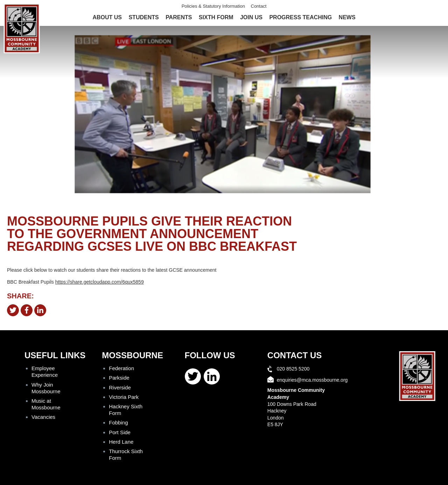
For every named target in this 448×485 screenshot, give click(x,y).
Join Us (251, 17)
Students (143, 17)
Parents (179, 17)
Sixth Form (216, 17)
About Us (107, 17)
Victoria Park (124, 397)
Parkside (119, 378)
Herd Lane (121, 442)
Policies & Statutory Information (213, 6)
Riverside (120, 387)
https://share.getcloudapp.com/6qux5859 (100, 282)
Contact (259, 6)
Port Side (120, 432)
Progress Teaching (300, 17)
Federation (121, 368)
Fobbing (118, 422)
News (347, 17)
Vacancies (43, 417)
